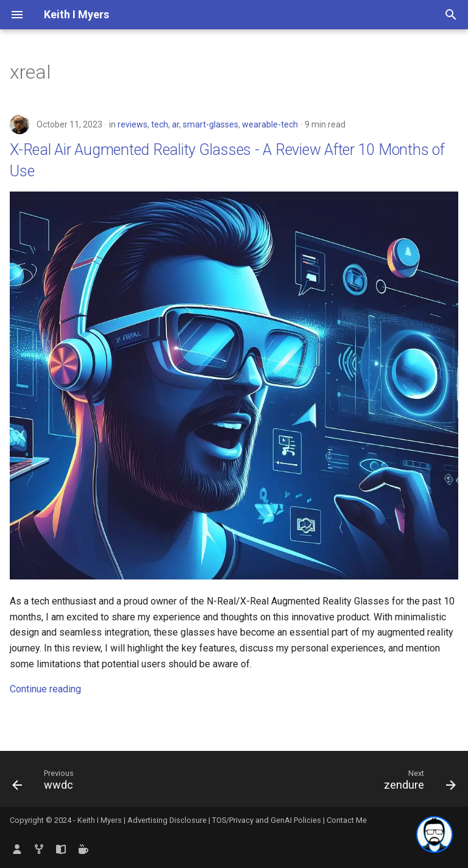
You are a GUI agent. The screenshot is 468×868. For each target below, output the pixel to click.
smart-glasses (211, 124)
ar (175, 124)
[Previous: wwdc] (46, 783)
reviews (133, 124)
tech (160, 124)
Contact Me (347, 820)
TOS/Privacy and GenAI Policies (268, 820)
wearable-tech (270, 124)
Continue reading (45, 689)
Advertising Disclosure (167, 820)
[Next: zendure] (417, 783)
